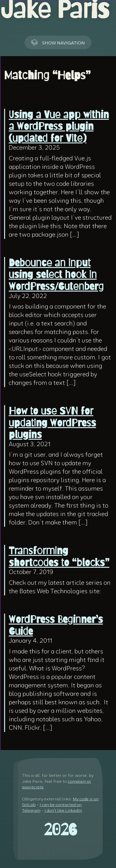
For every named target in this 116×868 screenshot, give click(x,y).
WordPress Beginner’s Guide (56, 625)
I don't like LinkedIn (63, 810)
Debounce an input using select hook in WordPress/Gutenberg (56, 274)
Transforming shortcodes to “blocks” (59, 557)
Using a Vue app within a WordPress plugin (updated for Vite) (59, 126)
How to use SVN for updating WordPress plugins (52, 423)
